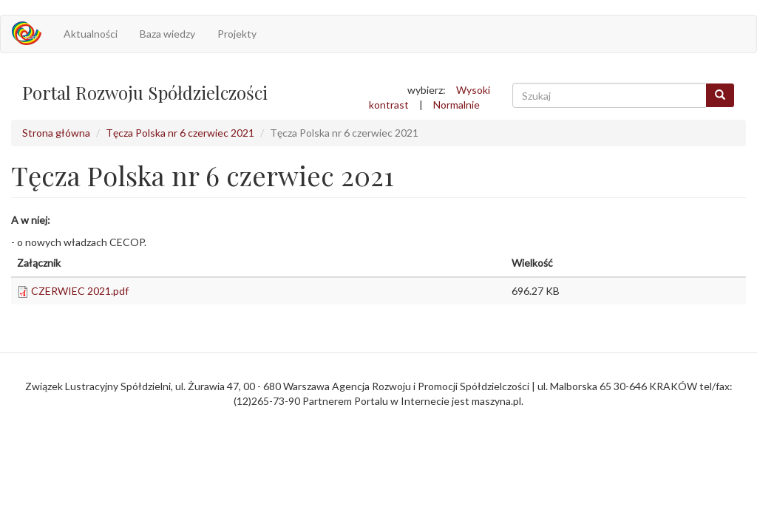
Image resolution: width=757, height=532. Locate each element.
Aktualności (91, 34)
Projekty (237, 34)
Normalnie (456, 105)
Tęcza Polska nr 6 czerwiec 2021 (180, 133)
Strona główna (56, 133)
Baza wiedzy (167, 34)
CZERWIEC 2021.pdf (80, 291)
